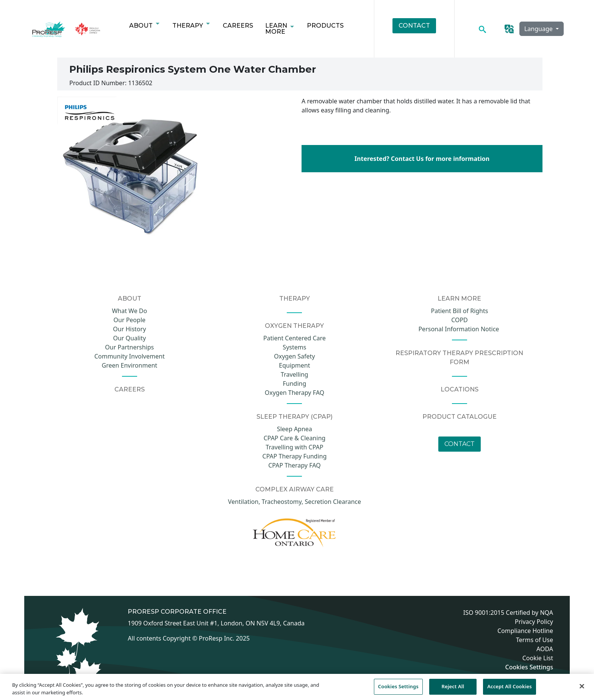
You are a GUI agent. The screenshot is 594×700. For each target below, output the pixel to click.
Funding (295, 384)
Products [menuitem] (325, 26)
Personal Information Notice (459, 329)
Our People (130, 320)
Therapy (295, 299)
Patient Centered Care (295, 338)
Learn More (459, 299)
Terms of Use (535, 640)
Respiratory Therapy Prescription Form (459, 358)
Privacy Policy (534, 622)
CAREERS (130, 389)
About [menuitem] (142, 28)
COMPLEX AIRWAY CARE (295, 489)
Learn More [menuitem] (278, 31)
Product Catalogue (460, 417)
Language (539, 29)
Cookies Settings (529, 667)
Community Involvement (130, 356)
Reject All (453, 690)
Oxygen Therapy (294, 326)
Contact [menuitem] (414, 26)
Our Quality (129, 338)
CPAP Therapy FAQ (294, 465)
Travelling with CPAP (294, 447)
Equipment (294, 365)
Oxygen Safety (294, 356)
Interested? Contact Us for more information (422, 159)
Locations (460, 389)
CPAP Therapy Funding (295, 456)
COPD (460, 320)
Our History (129, 329)
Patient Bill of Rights (460, 311)
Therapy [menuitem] (189, 28)
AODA (545, 649)
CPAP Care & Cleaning (295, 438)
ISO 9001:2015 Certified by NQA (508, 613)
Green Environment (130, 365)
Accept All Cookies (510, 690)
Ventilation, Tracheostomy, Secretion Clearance (295, 502)
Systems (294, 347)
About (130, 299)
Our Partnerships (129, 347)
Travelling (295, 374)
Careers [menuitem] (238, 26)
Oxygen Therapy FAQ (295, 393)
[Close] (582, 690)
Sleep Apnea (295, 429)
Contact (460, 444)
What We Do (129, 311)
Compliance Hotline (525, 631)
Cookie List (538, 658)
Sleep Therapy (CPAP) (295, 417)
